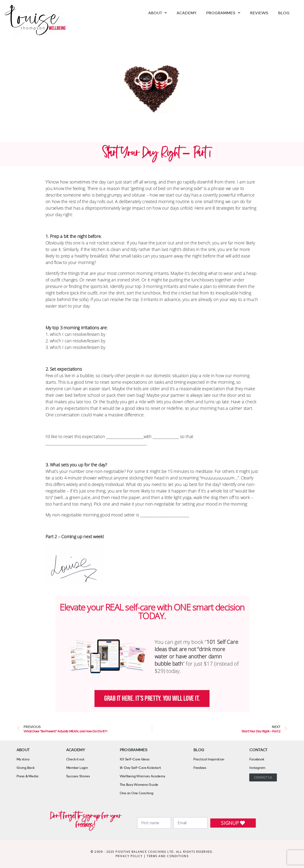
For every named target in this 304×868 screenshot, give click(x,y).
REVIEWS (259, 13)
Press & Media (28, 776)
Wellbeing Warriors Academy (142, 776)
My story (23, 759)
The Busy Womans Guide (139, 784)
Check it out (75, 759)
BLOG (284, 13)
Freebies (200, 768)
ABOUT (158, 13)
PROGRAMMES (223, 13)
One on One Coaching (136, 793)
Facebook (257, 759)
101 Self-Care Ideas (135, 759)
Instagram (257, 768)
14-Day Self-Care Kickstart (140, 768)
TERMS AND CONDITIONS (168, 856)
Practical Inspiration (209, 759)
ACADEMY (187, 13)
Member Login (77, 768)
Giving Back (26, 768)
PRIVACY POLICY (130, 856)
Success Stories (78, 776)
